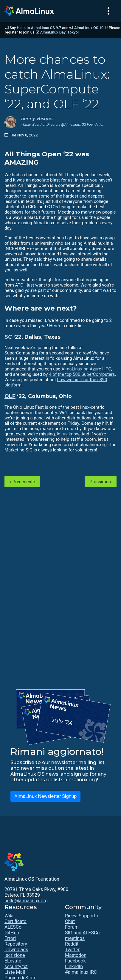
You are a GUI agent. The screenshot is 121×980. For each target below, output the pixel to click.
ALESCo (13, 927)
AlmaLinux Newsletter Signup (45, 796)
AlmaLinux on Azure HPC (86, 369)
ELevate (13, 961)
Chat (70, 921)
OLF (10, 396)
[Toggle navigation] (108, 11)
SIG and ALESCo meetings (82, 936)
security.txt (16, 967)
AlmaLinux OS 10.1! (91, 28)
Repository (16, 944)
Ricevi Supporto (82, 916)
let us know (68, 434)
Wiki (9, 916)
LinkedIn (74, 967)
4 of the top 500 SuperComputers (82, 374)
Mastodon (76, 955)
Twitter (72, 950)
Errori (10, 938)
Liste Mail (15, 972)
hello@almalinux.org (26, 901)
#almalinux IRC (81, 972)
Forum (72, 927)
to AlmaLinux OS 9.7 (44, 28)
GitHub (12, 933)
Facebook (75, 961)
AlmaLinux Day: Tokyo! (59, 32)
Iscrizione (15, 955)
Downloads (16, 950)
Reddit (72, 944)
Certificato (15, 921)
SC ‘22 (13, 337)
